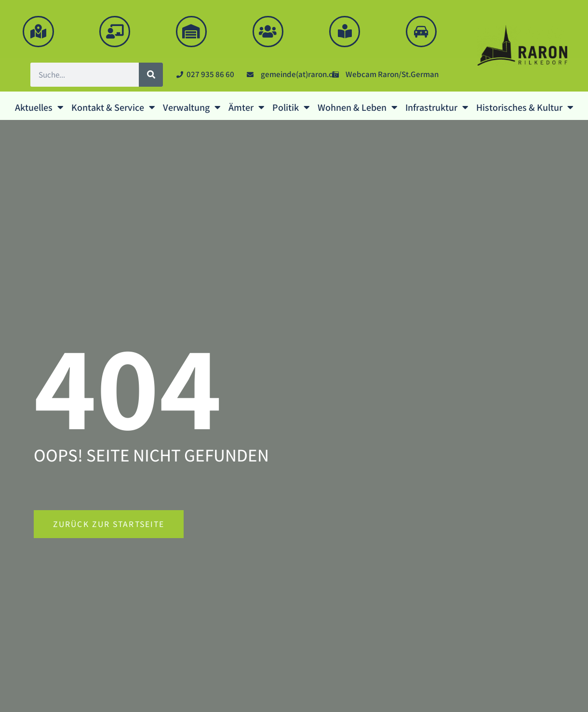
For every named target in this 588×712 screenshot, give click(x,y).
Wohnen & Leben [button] (358, 107)
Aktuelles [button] (39, 107)
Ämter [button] (247, 107)
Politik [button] (291, 107)
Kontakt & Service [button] (113, 107)
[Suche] (151, 75)
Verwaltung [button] (192, 107)
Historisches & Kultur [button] (525, 107)
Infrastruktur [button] (437, 107)
